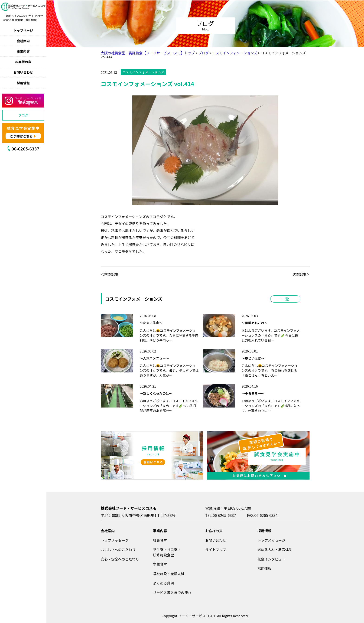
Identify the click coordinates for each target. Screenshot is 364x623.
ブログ (23, 115)
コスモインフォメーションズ (143, 72)
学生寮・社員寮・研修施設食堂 (167, 552)
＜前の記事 (109, 274)
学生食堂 (160, 564)
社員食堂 (160, 540)
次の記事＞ (301, 274)
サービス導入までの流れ (172, 592)
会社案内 (23, 41)
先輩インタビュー (271, 559)
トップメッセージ (115, 540)
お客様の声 (23, 62)
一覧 (285, 299)
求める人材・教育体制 (275, 550)
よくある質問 (163, 583)
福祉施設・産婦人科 (169, 574)
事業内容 (23, 51)
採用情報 (23, 83)
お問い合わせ (23, 72)
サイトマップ (216, 550)
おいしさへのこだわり (118, 550)
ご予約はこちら (21, 136)
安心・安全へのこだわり (120, 559)
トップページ (23, 30)
